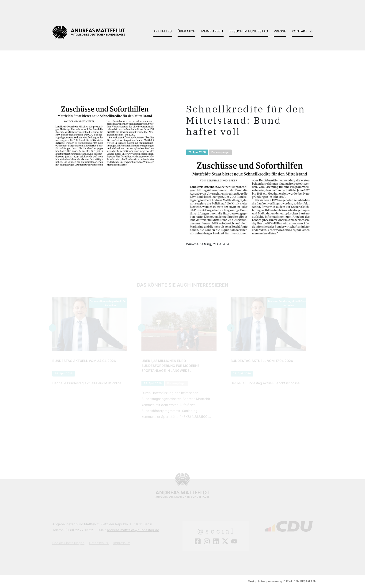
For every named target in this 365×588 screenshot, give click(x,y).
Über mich (186, 31)
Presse (280, 31)
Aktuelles (163, 31)
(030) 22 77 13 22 (79, 530)
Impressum (122, 543)
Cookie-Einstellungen (68, 543)
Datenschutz (99, 543)
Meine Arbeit (212, 31)
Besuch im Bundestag (249, 31)
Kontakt (300, 31)
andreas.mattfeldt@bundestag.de (133, 530)
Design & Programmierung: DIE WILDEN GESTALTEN (282, 581)
